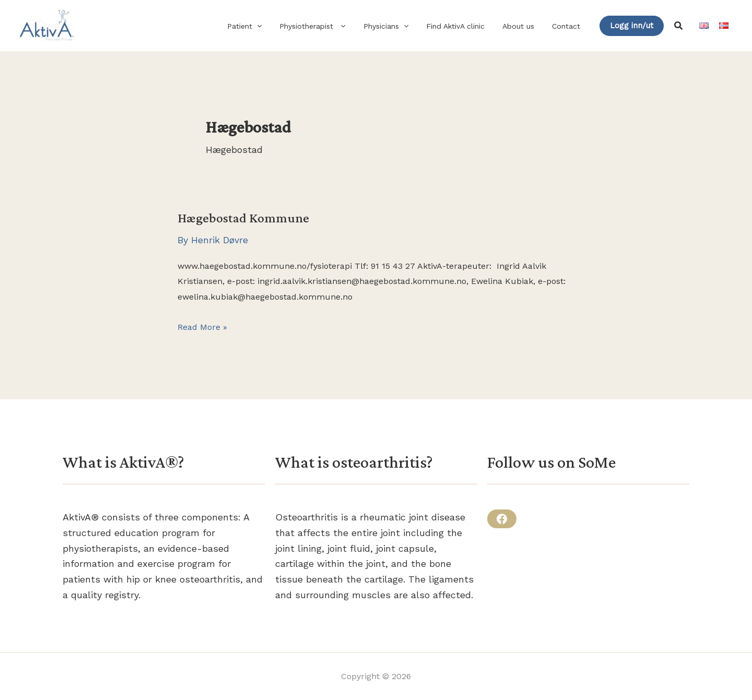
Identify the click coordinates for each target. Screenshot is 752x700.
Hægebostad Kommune (243, 218)
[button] (274, 26)
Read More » (202, 327)
